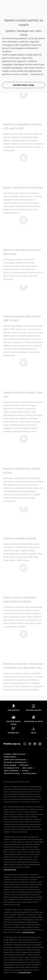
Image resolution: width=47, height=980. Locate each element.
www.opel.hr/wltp (10, 870)
